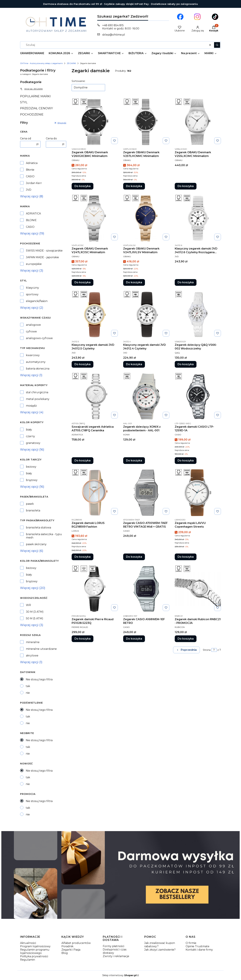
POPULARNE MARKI (35, 96)
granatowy (33, 443)
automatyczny (36, 362)
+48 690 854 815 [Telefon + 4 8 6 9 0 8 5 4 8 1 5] (113, 25)
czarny (30, 436)
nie (28, 693)
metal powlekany (38, 399)
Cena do (51, 138)
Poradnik (67, 946)
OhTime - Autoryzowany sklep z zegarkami (41, 63)
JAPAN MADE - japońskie (42, 257)
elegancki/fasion (37, 301)
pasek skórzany (36, 544)
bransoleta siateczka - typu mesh (44, 536)
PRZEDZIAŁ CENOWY (36, 108)
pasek (30, 504)
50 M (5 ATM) (35, 618)
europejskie (34, 264)
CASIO (30, 176)
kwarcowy (33, 355)
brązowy (32, 480)
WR (28, 605)
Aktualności (28, 943)
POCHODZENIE (32, 114)
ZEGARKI (71, 63)
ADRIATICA (33, 213)
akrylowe (32, 656)
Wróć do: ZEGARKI (31, 89)
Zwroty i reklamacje (116, 956)
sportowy (32, 294)
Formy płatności (113, 946)
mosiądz (31, 406)
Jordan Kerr (34, 183)
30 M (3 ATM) (35, 612)
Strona (207, 650)
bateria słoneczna (38, 369)
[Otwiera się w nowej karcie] (180, 17)
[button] (217, 45)
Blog (65, 953)
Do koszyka (83, 186)
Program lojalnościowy (35, 946)
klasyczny (32, 288)
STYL (24, 102)
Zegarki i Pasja (71, 950)
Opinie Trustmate (197, 946)
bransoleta (33, 510)
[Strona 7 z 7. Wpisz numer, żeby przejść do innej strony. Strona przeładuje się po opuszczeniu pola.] (214, 650)
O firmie (191, 943)
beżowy (31, 467)
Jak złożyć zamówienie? (160, 950)
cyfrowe (31, 331)
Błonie (30, 170)
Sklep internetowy (119, 975)
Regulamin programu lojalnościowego (35, 951)
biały (29, 430)
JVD (29, 190)
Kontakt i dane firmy (199, 950)
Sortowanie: (78, 81)
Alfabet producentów (76, 943)
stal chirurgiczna (37, 392)
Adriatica (32, 163)
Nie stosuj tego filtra (39, 679)
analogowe (33, 325)
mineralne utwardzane (41, 649)
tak (28, 686)
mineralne (33, 642)
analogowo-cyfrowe (39, 338)
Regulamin (28, 960)
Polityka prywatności (34, 956)
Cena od (26, 138)
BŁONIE (31, 220)
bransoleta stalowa (38, 528)
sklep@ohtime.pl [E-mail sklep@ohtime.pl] (114, 35)
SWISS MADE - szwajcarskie (44, 251)
